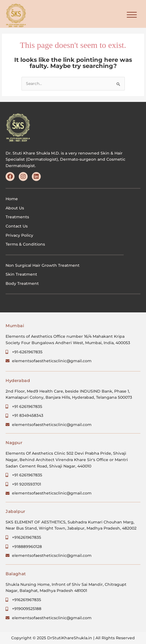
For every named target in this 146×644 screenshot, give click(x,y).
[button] (132, 15)
